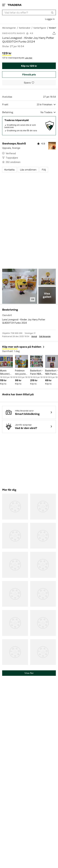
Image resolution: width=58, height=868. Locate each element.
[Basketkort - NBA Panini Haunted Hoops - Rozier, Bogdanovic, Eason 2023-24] (52, 361)
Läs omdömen (28, 170)
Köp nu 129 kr (29, 66)
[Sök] (52, 12)
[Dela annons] (54, 33)
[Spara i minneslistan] (29, 83)
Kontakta (9, 170)
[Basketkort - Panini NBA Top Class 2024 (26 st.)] (37, 361)
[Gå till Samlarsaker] (25, 28)
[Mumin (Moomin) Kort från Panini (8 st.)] (6, 361)
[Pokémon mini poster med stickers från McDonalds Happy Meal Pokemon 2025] (21, 361)
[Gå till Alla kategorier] (9, 28)
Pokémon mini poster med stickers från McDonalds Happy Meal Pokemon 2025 (21, 372)
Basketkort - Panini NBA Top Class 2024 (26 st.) (37, 372)
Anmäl (34, 336)
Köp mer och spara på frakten (24, 347)
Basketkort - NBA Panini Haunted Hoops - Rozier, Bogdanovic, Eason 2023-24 (52, 372)
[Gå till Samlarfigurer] (40, 28)
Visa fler (29, 673)
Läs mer (29, 58)
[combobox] (29, 12)
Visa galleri (47, 295)
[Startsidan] (15, 5)
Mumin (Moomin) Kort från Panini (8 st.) (5, 372)
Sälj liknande (45, 336)
